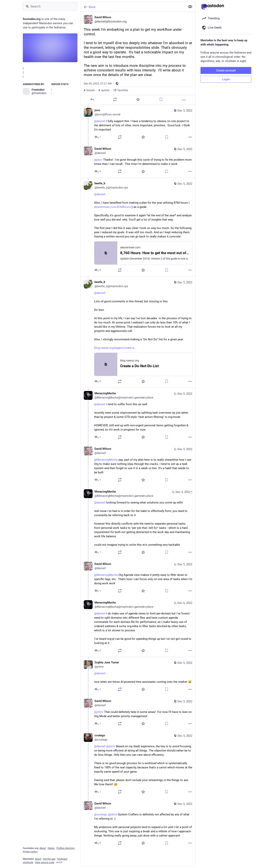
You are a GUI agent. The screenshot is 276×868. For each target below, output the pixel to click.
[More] (184, 100)
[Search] (50, 6)
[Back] (133, 7)
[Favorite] (138, 99)
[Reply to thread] (98, 137)
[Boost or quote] (115, 99)
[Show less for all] (190, 7)
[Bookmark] (161, 99)
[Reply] (92, 99)
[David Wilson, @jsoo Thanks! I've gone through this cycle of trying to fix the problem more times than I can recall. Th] (138, 161)
